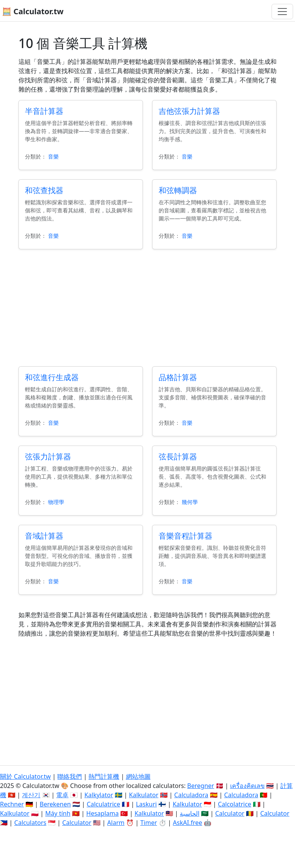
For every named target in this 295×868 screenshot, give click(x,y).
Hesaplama (103, 813)
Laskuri (146, 804)
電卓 (62, 795)
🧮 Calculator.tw (33, 11)
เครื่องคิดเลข (247, 786)
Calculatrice (104, 804)
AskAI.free (187, 823)
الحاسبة (190, 813)
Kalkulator (144, 795)
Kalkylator (99, 795)
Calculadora (191, 795)
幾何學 (190, 502)
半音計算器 (44, 111)
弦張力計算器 (48, 457)
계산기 (31, 795)
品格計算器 (178, 377)
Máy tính (58, 813)
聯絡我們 (70, 776)
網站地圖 (138, 776)
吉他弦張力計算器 (189, 111)
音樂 (53, 156)
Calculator (230, 813)
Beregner (201, 786)
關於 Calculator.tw (25, 776)
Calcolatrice (235, 804)
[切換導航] (282, 12)
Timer (149, 823)
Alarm (116, 823)
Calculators (30, 823)
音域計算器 (44, 536)
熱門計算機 (104, 776)
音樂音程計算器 (186, 536)
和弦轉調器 (178, 190)
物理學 (56, 502)
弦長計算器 (178, 457)
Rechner (12, 804)
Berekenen (55, 804)
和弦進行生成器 (52, 377)
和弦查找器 (44, 190)
